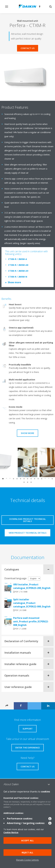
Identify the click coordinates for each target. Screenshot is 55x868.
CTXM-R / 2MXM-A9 (18, 271)
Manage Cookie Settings (27, 860)
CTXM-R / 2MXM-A (18, 259)
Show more (14, 282)
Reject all (27, 853)
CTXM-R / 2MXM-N (18, 277)
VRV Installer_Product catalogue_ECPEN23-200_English (32, 586)
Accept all (27, 840)
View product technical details (27, 533)
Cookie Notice (11, 832)
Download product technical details (28, 520)
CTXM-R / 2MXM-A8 (18, 265)
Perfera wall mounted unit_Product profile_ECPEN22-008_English (31, 621)
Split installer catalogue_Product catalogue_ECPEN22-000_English (32, 603)
